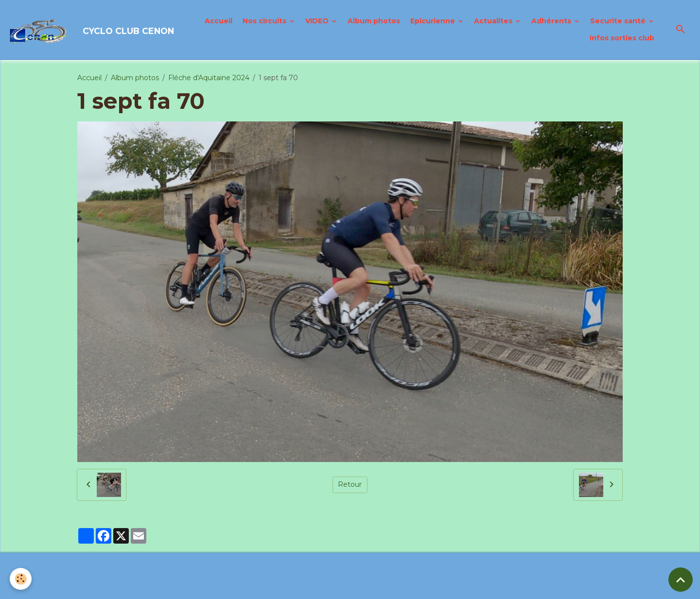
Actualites (494, 21)
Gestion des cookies (401, 586)
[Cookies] (21, 579)
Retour (350, 484)
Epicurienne (434, 21)
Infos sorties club (622, 38)
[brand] (86, 30)
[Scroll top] (681, 580)
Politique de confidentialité (312, 586)
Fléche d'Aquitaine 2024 (209, 78)
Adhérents (552, 21)
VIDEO (318, 21)
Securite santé (619, 21)
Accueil (219, 21)
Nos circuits (265, 21)
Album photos (374, 21)
